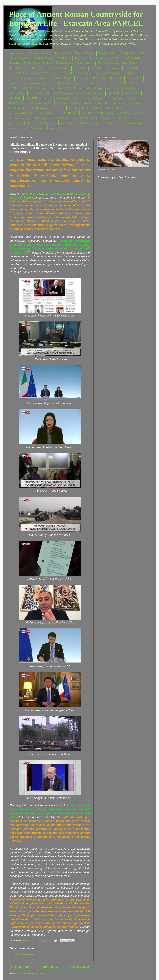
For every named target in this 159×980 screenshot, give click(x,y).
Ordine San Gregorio (68, 83)
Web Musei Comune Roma (132, 113)
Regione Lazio (46, 88)
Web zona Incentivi (133, 123)
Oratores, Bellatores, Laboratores (38, 83)
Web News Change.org (20, 118)
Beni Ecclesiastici (107, 53)
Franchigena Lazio (99, 58)
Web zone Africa (37, 128)
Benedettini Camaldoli (40, 53)
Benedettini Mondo (85, 53)
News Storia (83, 78)
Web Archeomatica (18, 108)
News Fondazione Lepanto (107, 73)
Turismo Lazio (132, 98)
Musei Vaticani (130, 63)
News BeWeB (131, 68)
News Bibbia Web (17, 73)
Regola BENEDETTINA (69, 88)
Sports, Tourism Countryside (64, 98)
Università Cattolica (114, 103)
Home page (50, 967)
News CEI (35, 73)
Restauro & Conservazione (98, 88)
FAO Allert (80, 58)
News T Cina (99, 78)
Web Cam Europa (40, 108)
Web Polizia (62, 118)
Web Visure (114, 123)
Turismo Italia (114, 98)
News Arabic (80, 68)
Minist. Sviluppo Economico (59, 63)
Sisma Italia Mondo (94, 93)
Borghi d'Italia (127, 53)
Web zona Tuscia (17, 128)
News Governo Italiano (20, 78)
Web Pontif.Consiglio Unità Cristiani (112, 118)
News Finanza (83, 73)
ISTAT (116, 58)
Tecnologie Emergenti (93, 98)
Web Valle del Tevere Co (92, 123)
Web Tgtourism (68, 123)
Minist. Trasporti (85, 63)
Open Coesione (134, 78)
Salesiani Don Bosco (40, 93)
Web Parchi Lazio (43, 118)
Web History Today (106, 113)
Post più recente (21, 967)
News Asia (96, 68)
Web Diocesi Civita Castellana (107, 108)
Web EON (87, 113)
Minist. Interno (34, 63)
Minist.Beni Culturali (108, 63)
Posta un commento (24, 954)
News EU (67, 73)
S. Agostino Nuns (17, 93)
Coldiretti (143, 53)
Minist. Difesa (16, 63)
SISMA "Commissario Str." (67, 93)
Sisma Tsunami (132, 93)
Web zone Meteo (58, 128)
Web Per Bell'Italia (81, 118)
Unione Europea (93, 103)
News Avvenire (113, 68)
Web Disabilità (70, 113)
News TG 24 (116, 78)
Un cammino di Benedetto (40, 103)
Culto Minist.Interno (43, 58)
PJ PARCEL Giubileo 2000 (22, 88)
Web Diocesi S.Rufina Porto (22, 113)
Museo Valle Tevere (18, 68)
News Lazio (41, 78)
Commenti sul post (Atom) (32, 974)
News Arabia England (59, 68)
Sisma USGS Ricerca (36, 98)
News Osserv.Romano (62, 78)
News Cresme (52, 73)
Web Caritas (58, 108)
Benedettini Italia (63, 53)
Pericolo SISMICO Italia (123, 83)
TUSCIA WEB (16, 103)
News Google (131, 73)
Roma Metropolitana (125, 88)
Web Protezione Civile (19, 123)
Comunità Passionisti (19, 58)
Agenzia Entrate (17, 53)
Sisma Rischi (114, 93)
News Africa (38, 68)
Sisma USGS (15, 98)
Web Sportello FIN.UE (45, 123)
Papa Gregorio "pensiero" (95, 83)
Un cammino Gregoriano (69, 103)
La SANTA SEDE (132, 58)
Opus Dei (13, 83)
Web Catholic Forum (79, 108)
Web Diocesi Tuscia (49, 113)
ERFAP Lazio (64, 58)
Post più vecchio (79, 967)
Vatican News (135, 103)
